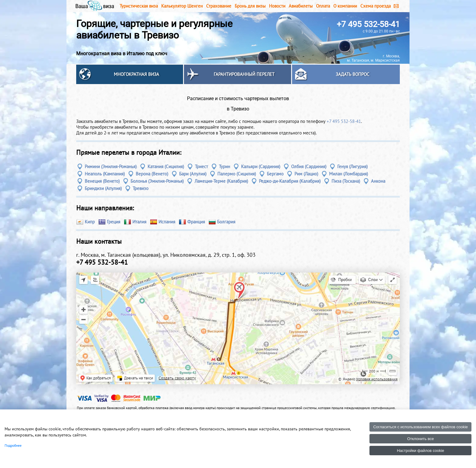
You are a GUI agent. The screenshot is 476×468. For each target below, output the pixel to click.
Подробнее (13, 445)
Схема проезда (376, 6)
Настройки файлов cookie (420, 451)
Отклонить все (420, 439)
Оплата (323, 6)
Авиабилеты (301, 6)
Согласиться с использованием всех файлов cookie (420, 427)
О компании (345, 6)
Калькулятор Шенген (182, 6)
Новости (277, 6)
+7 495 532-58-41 (368, 24)
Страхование (219, 6)
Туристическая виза (139, 6)
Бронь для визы (250, 6)
